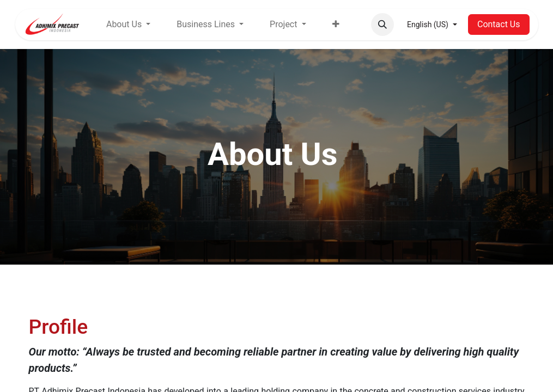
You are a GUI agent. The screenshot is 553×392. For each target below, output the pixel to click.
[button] (382, 24)
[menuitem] (336, 24)
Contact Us (499, 24)
